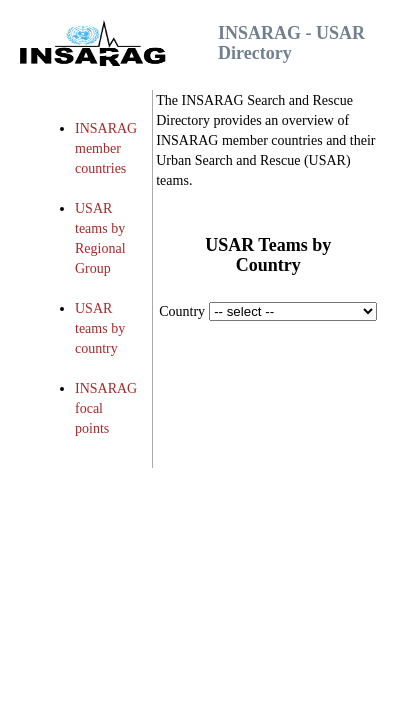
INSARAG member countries (106, 148)
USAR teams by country (100, 328)
